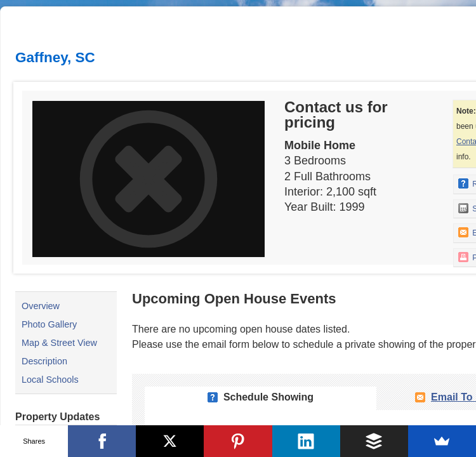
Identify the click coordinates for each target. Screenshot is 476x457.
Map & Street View (59, 343)
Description (44, 361)
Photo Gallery (49, 324)
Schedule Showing (268, 397)
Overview (41, 306)
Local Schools (50, 380)
